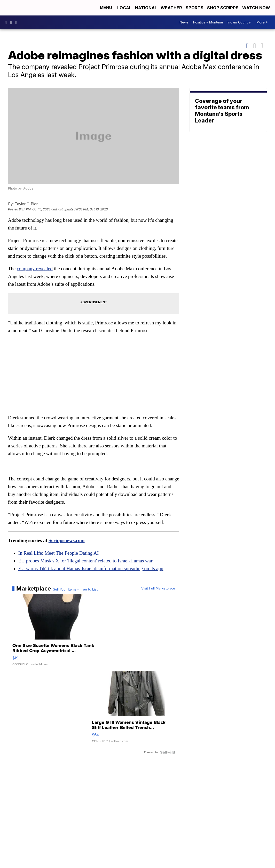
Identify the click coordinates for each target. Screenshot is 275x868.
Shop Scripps (223, 8)
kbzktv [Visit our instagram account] (12, 22)
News (184, 22)
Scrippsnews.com (67, 540)
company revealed (35, 269)
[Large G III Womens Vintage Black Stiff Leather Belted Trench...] (133, 709)
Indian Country (239, 22)
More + (262, 22)
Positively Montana (208, 22)
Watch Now (257, 8)
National (146, 8)
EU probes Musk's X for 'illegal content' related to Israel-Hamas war (85, 561)
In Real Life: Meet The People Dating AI (58, 553)
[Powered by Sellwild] (168, 752)
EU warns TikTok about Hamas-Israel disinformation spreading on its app (91, 568)
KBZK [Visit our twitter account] (18, 22)
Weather (171, 8)
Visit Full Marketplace (158, 588)
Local (124, 8)
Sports (195, 8)
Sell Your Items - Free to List (75, 589)
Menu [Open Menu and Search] (106, 8)
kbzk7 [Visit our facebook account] (7, 22)
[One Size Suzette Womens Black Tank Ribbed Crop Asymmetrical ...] (54, 633)
